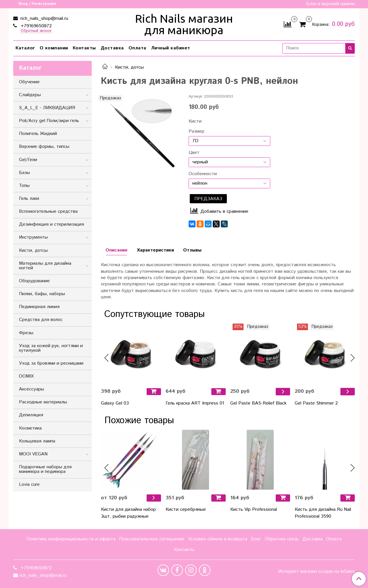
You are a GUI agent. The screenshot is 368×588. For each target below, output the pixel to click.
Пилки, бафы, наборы (42, 294)
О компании (54, 48)
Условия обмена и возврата (218, 539)
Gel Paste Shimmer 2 (316, 403)
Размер (197, 131)
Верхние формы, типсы (44, 147)
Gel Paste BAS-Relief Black (258, 403)
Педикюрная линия (39, 307)
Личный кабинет (171, 48)
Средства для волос (41, 320)
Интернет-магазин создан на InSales (317, 572)
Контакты (84, 48)
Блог (256, 539)
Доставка (112, 48)
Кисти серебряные (186, 509)
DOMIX (26, 376)
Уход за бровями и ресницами (51, 363)
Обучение (29, 82)
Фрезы (26, 333)
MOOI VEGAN (33, 454)
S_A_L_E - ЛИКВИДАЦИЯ (47, 108)
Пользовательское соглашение (152, 539)
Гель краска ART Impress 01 (195, 403)
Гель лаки (29, 199)
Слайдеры (30, 95)
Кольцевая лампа (37, 441)
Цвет (194, 153)
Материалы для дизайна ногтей (45, 266)
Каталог (25, 48)
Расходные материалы (43, 402)
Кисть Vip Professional (254, 509)
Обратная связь (282, 539)
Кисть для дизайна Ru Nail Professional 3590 (323, 513)
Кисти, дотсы (129, 67)
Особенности (203, 174)
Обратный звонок (36, 31)
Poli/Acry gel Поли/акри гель (49, 121)
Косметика (30, 428)
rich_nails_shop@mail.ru (44, 19)
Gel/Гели (28, 160)
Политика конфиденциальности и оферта (71, 539)
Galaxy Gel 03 (115, 403)
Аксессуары (31, 389)
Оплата (137, 48)
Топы (24, 186)
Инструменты (33, 237)
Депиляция (31, 415)
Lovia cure (29, 484)
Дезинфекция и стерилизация (51, 224)
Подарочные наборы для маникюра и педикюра (45, 469)
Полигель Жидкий (38, 134)
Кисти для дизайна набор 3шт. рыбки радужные (128, 513)
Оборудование (34, 281)
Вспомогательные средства (48, 211)
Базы (24, 173)
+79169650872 (36, 26)
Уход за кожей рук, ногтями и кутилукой (51, 348)
